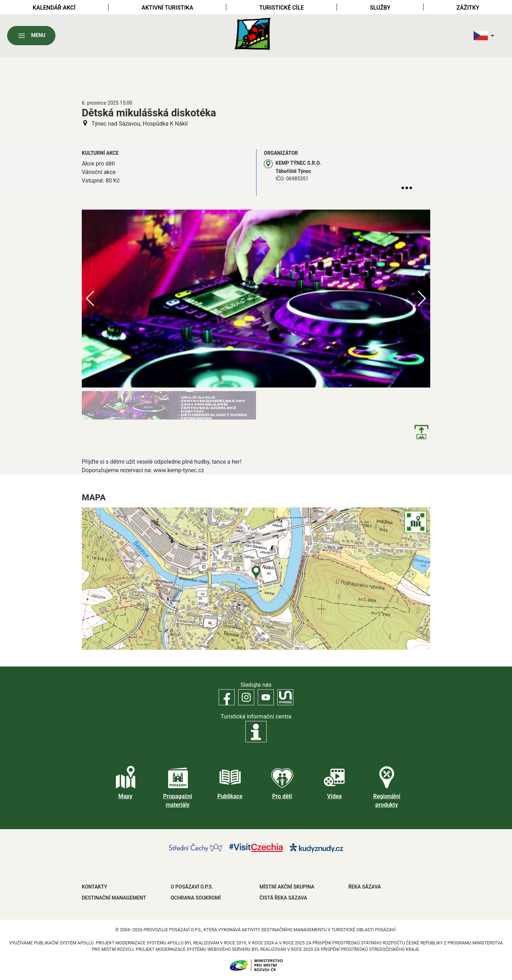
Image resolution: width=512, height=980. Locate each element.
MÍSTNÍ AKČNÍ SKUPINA (287, 887)
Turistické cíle (282, 8)
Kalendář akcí (54, 8)
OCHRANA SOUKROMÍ (196, 898)
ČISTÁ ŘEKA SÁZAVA (283, 898)
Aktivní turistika (167, 8)
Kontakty (94, 887)
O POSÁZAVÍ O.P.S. (192, 887)
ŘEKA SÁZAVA (365, 887)
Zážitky (468, 8)
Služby (380, 8)
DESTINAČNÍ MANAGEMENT (114, 898)
